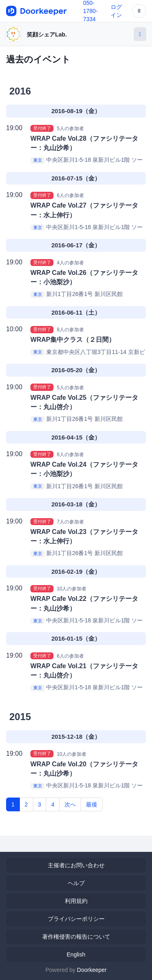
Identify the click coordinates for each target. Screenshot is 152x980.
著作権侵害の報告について (76, 937)
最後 (92, 804)
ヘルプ (76, 883)
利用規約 (76, 901)
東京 (38, 160)
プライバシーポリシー (76, 919)
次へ (70, 804)
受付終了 (42, 128)
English (76, 954)
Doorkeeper (92, 970)
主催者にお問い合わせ (76, 865)
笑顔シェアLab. (47, 34)
